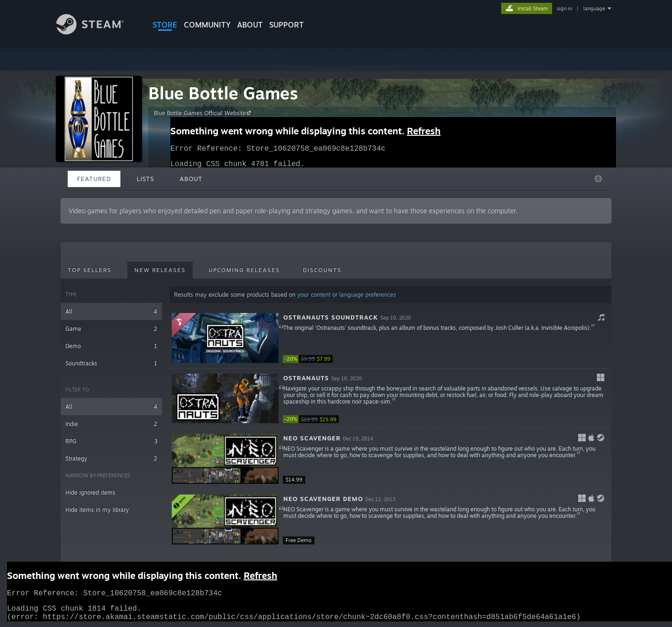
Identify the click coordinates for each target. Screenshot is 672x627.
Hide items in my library (97, 510)
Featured (94, 179)
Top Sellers (90, 270)
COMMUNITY (207, 25)
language (594, 8)
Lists (145, 179)
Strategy (111, 458)
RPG (111, 441)
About (250, 25)
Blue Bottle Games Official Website (204, 113)
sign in (564, 8)
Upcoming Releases (244, 270)
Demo (111, 346)
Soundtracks (111, 363)
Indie (111, 424)
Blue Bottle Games (223, 93)
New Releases (160, 270)
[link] (311, 359)
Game (111, 329)
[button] (390, 338)
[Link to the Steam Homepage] (97, 32)
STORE (165, 25)
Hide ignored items (90, 492)
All (111, 311)
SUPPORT (287, 25)
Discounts (322, 270)
